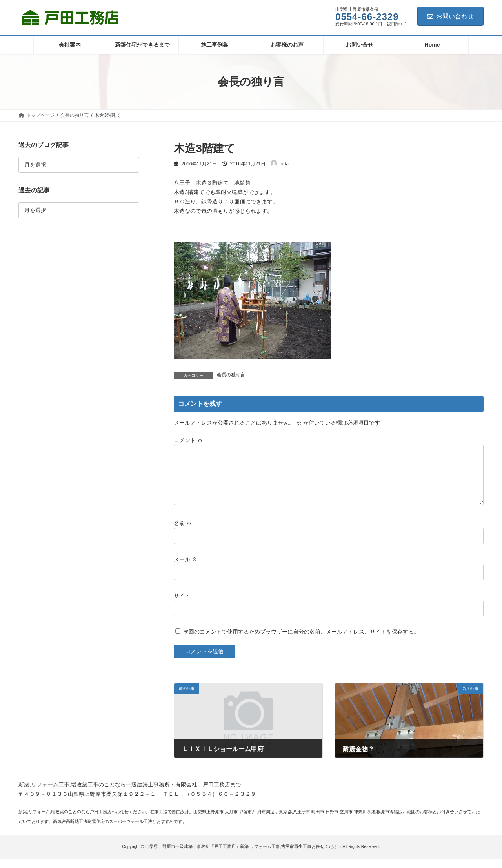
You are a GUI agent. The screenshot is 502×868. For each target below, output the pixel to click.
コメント (188, 440)
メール (186, 569)
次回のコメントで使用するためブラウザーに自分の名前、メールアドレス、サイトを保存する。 (301, 641)
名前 (183, 533)
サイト (182, 605)
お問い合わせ (450, 16)
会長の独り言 (231, 375)
